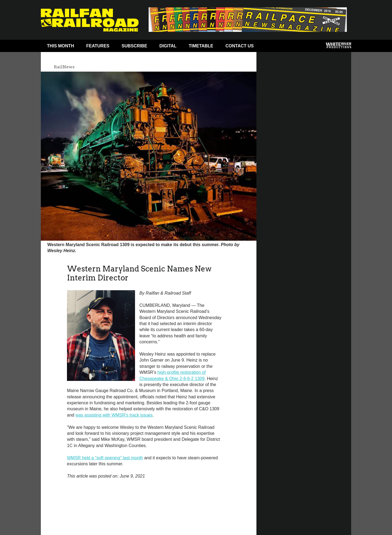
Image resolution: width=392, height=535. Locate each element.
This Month (60, 46)
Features (98, 46)
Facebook (270, 47)
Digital (168, 46)
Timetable (201, 46)
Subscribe (134, 46)
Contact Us (240, 46)
